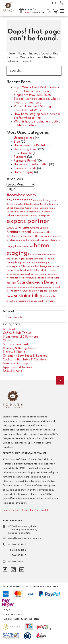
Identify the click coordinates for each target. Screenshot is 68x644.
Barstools (10, 329)
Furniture (20, 157)
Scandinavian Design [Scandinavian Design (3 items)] (37, 282)
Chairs (7, 341)
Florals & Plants (14, 352)
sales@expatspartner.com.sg (54, 3)
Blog (17, 142)
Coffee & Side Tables (17, 333)
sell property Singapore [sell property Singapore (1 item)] (41, 287)
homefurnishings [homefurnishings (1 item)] (35, 240)
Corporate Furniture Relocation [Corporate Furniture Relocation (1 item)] (23, 212)
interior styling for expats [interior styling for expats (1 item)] (20, 259)
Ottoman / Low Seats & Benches (25, 356)
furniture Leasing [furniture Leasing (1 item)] (39, 228)
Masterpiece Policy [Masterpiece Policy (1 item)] (17, 267)
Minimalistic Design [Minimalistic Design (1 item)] (37, 267)
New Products (14, 317)
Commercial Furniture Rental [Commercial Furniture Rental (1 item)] (40, 208)
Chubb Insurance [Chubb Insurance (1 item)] (16, 208)
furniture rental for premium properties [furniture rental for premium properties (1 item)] (41, 236)
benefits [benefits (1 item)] (54, 204)
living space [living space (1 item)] (22, 263)
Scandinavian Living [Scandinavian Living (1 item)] (17, 287)
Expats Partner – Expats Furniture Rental (25, 510)
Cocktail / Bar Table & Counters (25, 360)
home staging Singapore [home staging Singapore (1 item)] (42, 254)
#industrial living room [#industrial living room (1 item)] (45, 200)
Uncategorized (24, 138)
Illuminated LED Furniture (20, 337)
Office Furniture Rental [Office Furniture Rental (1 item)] (25, 270)
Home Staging (24, 172)
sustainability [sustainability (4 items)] (28, 296)
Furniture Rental (25, 161)
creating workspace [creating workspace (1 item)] (39, 216)
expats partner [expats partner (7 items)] (28, 221)
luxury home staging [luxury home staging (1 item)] (39, 263)
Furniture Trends (25, 168)
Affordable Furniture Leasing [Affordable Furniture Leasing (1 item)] (33, 204)
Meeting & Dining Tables (20, 348)
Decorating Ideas (26, 149)
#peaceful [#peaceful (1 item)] (12, 204)
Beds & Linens (12, 371)
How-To (27, 153)
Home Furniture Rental (29, 146)
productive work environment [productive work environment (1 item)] (29, 274)
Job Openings (12, 615)
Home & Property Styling (31, 165)
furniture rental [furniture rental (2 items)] (19, 232)
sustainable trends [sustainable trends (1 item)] (27, 301)
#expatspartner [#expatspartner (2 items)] (19, 200)
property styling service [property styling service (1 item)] (32, 278)
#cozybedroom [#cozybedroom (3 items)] (21, 195)
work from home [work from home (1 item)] (47, 301)
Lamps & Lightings (16, 364)
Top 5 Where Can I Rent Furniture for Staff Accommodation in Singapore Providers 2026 (37, 91)
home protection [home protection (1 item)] (24, 247)
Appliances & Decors (17, 367)
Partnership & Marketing (21, 619)
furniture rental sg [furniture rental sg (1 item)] (16, 240)
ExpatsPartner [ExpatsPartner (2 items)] (18, 228)
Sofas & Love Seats (16, 345)
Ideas (7, 610)
